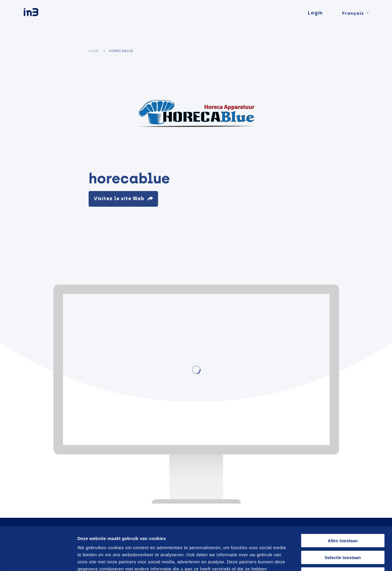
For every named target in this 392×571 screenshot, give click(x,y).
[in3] (41, 24)
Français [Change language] (353, 24)
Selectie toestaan (343, 517)
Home (94, 51)
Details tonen (317, 559)
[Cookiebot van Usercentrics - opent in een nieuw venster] (38, 559)
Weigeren (343, 533)
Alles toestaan (343, 500)
